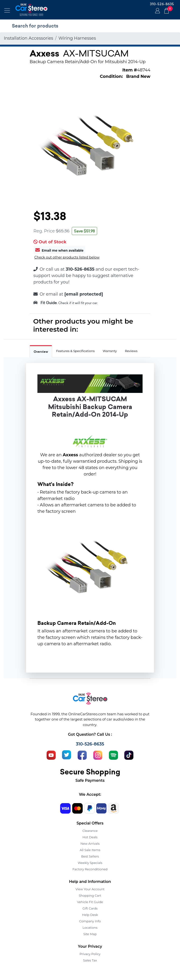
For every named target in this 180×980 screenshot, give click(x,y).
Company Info (90, 921)
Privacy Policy (90, 954)
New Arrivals (90, 843)
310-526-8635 (162, 4)
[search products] (91, 26)
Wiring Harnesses (77, 38)
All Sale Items (90, 850)
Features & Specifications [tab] (75, 351)
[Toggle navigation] (7, 10)
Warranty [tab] (110, 351)
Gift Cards (90, 908)
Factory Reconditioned (90, 869)
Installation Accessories (29, 38)
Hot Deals (90, 837)
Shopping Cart (90, 895)
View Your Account (90, 889)
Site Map (90, 934)
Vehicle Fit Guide (90, 902)
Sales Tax (90, 960)
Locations (90, 928)
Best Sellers (90, 856)
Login (157, 11)
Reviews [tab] (131, 351)
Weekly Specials (90, 863)
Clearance (90, 831)
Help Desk (90, 915)
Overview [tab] (41, 352)
